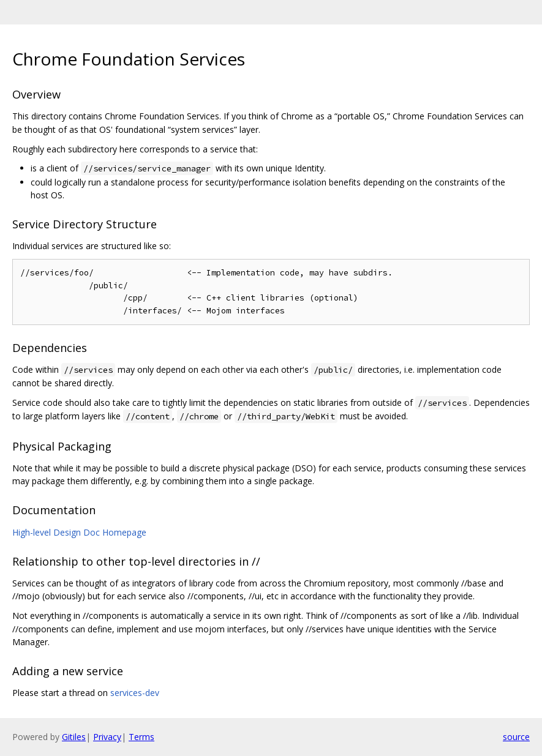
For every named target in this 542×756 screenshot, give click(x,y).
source (516, 737)
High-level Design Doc (56, 532)
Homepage (124, 532)
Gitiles (74, 737)
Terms (141, 737)
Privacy (107, 737)
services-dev (135, 693)
